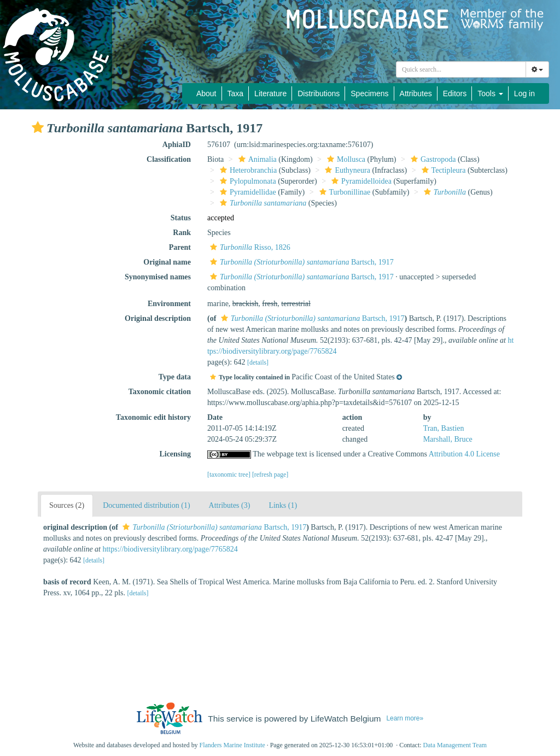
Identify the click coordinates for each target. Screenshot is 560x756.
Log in (524, 93)
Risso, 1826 (249, 247)
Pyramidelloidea (360, 181)
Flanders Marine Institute (232, 745)
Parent (180, 247)
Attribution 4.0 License (464, 454)
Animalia (256, 159)
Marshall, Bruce (448, 439)
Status (181, 218)
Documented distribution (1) (146, 505)
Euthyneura (346, 170)
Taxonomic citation (160, 392)
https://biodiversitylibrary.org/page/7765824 (170, 549)
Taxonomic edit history (153, 417)
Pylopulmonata (247, 181)
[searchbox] (463, 69)
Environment (169, 304)
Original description (158, 318)
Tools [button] (490, 93)
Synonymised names (158, 277)
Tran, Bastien (444, 428)
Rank (182, 233)
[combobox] (461, 69)
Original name (167, 262)
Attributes (416, 93)
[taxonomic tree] (229, 474)
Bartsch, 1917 (301, 262)
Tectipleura (442, 170)
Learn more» (405, 718)
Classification (169, 159)
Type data (175, 377)
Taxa (236, 93)
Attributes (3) (230, 505)
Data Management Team (455, 745)
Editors (455, 93)
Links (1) (283, 505)
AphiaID (177, 145)
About (206, 93)
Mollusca (345, 159)
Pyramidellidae (247, 192)
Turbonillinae (344, 192)
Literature (270, 93)
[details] (258, 362)
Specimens (369, 93)
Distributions (319, 93)
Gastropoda (432, 159)
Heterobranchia (247, 170)
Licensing (175, 454)
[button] (38, 127)
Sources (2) (67, 505)
